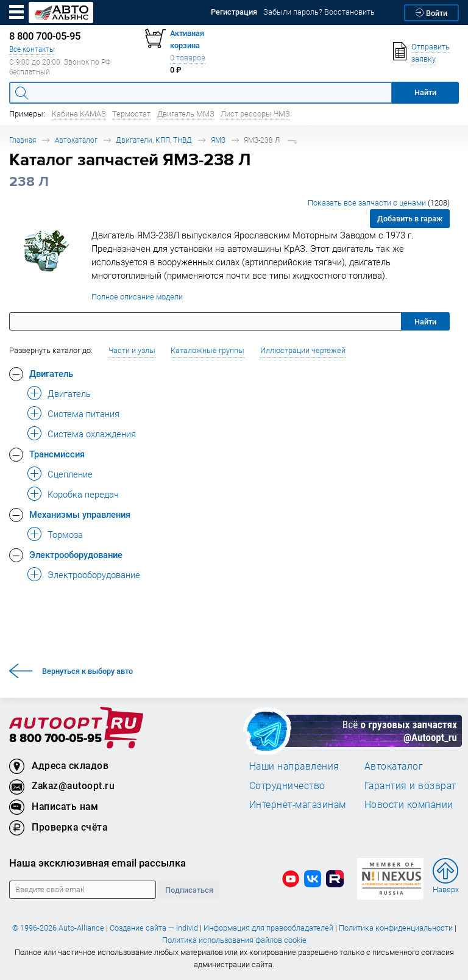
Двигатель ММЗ (186, 114)
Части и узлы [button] (132, 350)
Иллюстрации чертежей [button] (303, 350)
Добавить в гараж (410, 219)
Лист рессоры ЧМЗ (255, 114)
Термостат (131, 114)
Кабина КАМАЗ (79, 114)
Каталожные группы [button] (207, 350)
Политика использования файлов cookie (234, 940)
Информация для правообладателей (268, 928)
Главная (23, 140)
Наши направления (294, 766)
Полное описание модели (137, 297)
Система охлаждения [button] (92, 434)
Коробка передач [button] (83, 494)
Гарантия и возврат (410, 785)
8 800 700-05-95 (55, 739)
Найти (425, 322)
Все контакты (32, 49)
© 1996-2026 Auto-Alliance (58, 928)
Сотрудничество (287, 785)
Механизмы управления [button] (80, 514)
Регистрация (234, 12)
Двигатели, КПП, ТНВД (154, 140)
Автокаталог (76, 140)
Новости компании (409, 804)
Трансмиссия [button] (57, 454)
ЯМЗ (218, 140)
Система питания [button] (83, 413)
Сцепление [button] (70, 474)
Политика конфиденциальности (396, 928)
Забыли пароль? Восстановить (319, 12)
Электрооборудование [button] (76, 554)
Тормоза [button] (65, 534)
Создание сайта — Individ (154, 928)
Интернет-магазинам (298, 804)
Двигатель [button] (51, 373)
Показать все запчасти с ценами (379, 203)
